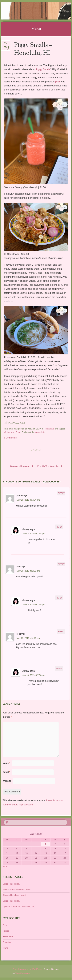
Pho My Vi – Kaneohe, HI (51, 466)
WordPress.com (23, 973)
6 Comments (10, 438)
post (58, 82)
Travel (6, 948)
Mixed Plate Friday (11, 884)
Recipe (6, 931)
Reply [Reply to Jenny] (59, 527)
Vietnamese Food (12, 432)
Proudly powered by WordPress (27, 969)
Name (7, 763)
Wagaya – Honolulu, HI (20, 466)
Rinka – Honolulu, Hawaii (14, 895)
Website (7, 781)
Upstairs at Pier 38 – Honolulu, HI (18, 907)
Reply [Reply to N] (61, 631)
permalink (40, 432)
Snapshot (7, 942)
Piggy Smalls (43, 69)
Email (6, 772)
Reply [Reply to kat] (61, 564)
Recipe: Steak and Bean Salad (17, 890)
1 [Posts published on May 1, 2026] (46, 844)
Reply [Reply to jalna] (61, 493)
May (6, 44)
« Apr (5, 867)
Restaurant (49, 429)
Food (5, 925)
